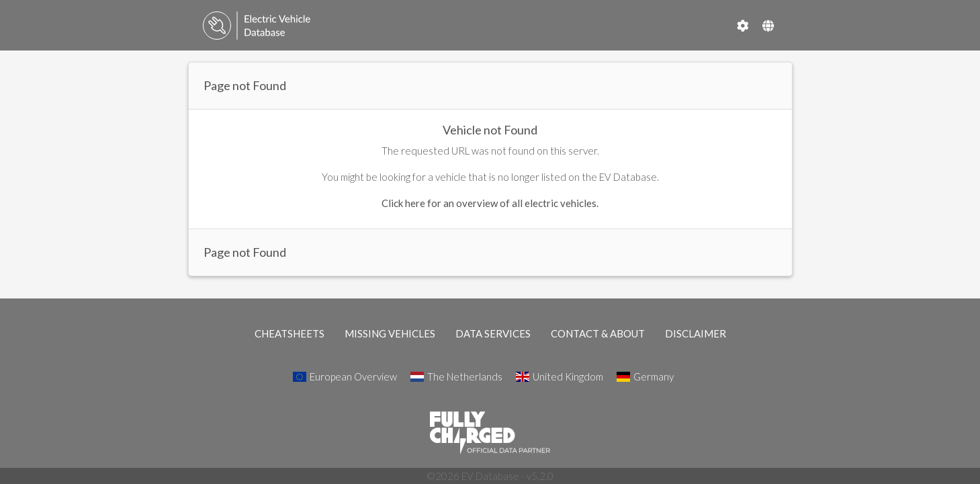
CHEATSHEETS (289, 333)
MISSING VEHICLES (390, 333)
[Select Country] (768, 26)
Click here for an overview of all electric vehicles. (490, 203)
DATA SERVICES (493, 333)
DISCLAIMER (696, 333)
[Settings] (743, 26)
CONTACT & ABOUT (598, 333)
